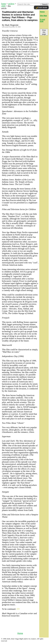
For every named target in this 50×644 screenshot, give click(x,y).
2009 (3, 6)
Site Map (43, 16)
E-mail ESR (42, 20)
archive (11, 4)
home (4, 4)
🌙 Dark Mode (41, 8)
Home (20, 633)
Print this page (44, 32)
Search (45, 4)
